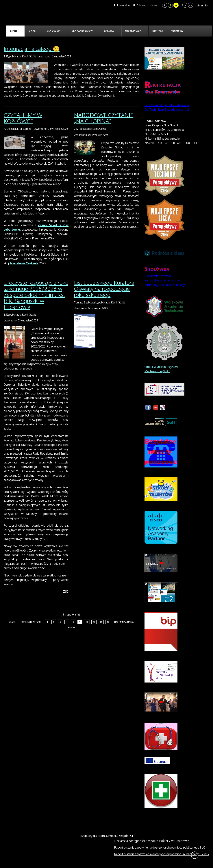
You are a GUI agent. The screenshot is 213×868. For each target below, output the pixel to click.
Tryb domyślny (117, 5)
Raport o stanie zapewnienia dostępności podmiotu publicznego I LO (160, 847)
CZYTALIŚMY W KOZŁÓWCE (23, 118)
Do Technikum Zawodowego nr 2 (167, 110)
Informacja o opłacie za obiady (165, 285)
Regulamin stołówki (158, 276)
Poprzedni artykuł (31, 622)
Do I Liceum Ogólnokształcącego (167, 105)
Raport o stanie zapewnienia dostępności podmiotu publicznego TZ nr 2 (162, 854)
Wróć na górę (195, 855)
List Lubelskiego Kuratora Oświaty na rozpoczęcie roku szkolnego (104, 289)
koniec (72, 628)
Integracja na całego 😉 (32, 49)
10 (87, 622)
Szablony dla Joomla (94, 836)
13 (108, 622)
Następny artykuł (124, 622)
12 (101, 622)
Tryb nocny (138, 5)
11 (94, 622)
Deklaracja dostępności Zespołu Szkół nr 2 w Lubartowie (152, 841)
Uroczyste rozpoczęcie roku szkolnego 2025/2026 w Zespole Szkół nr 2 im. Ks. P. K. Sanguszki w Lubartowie (36, 295)
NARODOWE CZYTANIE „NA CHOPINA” (104, 118)
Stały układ (185, 5)
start (12, 622)
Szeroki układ (190, 5)
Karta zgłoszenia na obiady (162, 280)
